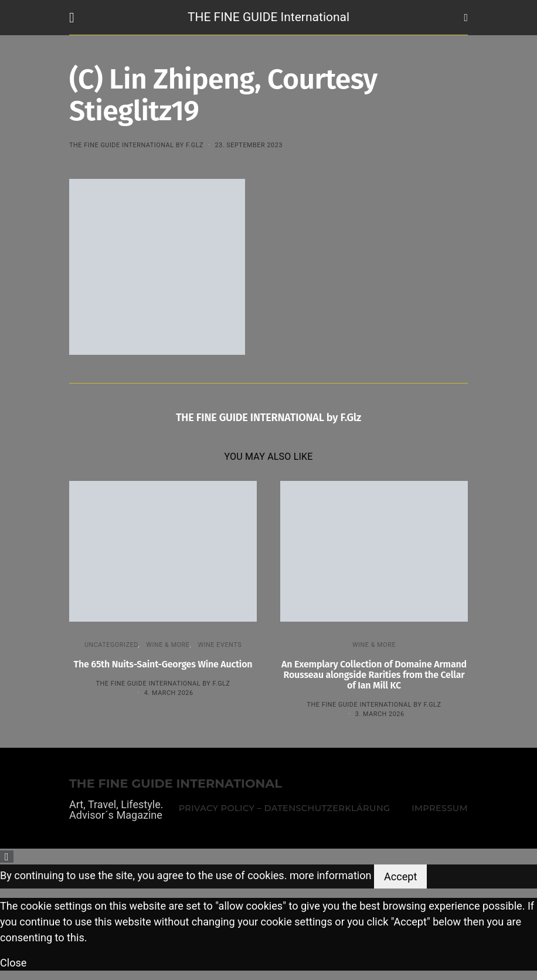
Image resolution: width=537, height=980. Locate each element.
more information (331, 875)
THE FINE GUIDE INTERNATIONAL (176, 784)
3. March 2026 (380, 714)
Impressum (440, 808)
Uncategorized (111, 645)
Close (13, 963)
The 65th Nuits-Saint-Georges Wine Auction (163, 664)
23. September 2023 (249, 145)
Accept (400, 876)
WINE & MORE (168, 645)
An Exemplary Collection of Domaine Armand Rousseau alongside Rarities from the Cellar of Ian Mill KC (374, 675)
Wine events (220, 645)
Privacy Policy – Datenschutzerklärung (285, 808)
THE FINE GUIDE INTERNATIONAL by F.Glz (136, 145)
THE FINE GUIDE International (268, 17)
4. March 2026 (169, 693)
